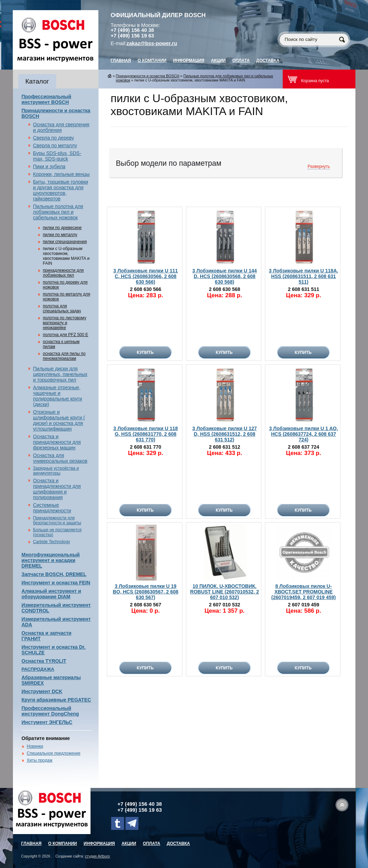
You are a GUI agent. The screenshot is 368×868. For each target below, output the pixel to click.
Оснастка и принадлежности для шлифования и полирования (57, 489)
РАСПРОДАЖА (38, 669)
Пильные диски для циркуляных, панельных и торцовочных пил (60, 374)
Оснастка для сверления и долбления (61, 127)
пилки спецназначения (65, 242)
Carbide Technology (52, 542)
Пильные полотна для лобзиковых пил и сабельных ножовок (58, 212)
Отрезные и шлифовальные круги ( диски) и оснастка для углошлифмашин (59, 420)
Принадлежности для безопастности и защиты (57, 520)
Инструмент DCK (42, 691)
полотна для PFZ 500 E (66, 335)
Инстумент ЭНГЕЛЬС (47, 722)
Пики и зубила (49, 166)
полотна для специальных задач (62, 308)
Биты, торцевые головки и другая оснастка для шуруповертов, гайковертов (61, 190)
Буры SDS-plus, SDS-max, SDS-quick (57, 156)
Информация (189, 61)
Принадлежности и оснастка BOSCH (147, 76)
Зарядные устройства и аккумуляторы (56, 471)
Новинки (35, 746)
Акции (218, 61)
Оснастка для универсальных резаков (60, 458)
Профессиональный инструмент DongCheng (50, 711)
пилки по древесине (62, 228)
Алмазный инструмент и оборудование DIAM (52, 594)
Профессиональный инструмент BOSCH (46, 99)
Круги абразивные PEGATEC (56, 700)
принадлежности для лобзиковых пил (63, 273)
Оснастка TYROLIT (44, 661)
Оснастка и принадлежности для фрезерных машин (57, 442)
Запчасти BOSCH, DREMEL (54, 574)
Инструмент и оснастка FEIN (56, 583)
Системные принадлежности (52, 508)
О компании (152, 61)
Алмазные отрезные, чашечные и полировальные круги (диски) (58, 396)
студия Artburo (97, 856)
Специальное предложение (54, 753)
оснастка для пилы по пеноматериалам (64, 356)
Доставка (268, 61)
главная (121, 61)
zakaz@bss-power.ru (152, 43)
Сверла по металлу (55, 145)
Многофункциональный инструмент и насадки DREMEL (51, 560)
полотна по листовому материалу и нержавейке (65, 323)
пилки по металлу (60, 235)
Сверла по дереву (54, 138)
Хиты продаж (40, 760)
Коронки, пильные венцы (62, 174)
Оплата (241, 61)
